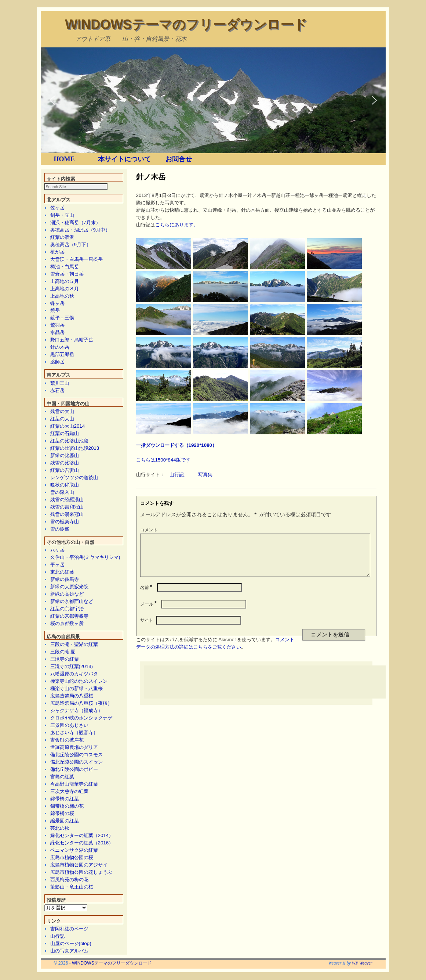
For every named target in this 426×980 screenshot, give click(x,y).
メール (149, 613)
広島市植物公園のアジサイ (79, 865)
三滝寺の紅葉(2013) (72, 667)
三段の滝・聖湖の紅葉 (74, 645)
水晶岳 (57, 333)
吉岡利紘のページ (69, 929)
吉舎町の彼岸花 (67, 740)
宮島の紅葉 (62, 777)
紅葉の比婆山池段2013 (75, 448)
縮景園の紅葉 (65, 821)
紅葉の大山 (62, 419)
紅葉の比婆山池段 (69, 441)
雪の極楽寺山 (65, 522)
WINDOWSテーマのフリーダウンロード (186, 24)
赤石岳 (57, 391)
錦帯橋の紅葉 (65, 799)
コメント (149, 530)
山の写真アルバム (69, 951)
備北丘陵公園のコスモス (77, 755)
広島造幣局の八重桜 (72, 696)
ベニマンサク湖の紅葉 (74, 850)
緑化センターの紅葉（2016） (82, 843)
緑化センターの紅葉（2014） (82, 836)
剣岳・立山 (62, 216)
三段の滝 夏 (63, 652)
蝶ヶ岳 (57, 304)
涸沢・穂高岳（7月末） (75, 223)
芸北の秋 (60, 828)
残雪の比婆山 (65, 463)
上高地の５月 (65, 282)
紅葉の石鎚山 (65, 434)
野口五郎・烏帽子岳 (72, 340)
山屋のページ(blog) (71, 944)
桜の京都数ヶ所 (67, 624)
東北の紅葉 (62, 572)
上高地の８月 (65, 289)
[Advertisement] (277, 691)
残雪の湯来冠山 (67, 515)
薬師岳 (57, 362)
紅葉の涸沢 (62, 238)
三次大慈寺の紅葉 (69, 792)
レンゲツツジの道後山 (74, 478)
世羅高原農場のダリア (74, 748)
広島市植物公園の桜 (72, 858)
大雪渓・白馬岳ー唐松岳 (77, 260)
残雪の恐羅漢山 (67, 500)
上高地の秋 (62, 296)
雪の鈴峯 (60, 529)
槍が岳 (57, 252)
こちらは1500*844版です (163, 460)
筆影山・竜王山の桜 (72, 887)
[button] (52, 100)
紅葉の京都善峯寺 (69, 616)
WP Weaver (362, 963)
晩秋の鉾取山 (65, 485)
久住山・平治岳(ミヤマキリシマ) (85, 558)
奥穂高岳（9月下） (71, 245)
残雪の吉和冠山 (67, 507)
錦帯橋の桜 (62, 814)
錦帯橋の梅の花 (67, 806)
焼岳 (55, 311)
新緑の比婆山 (65, 456)
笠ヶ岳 (57, 208)
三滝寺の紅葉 (65, 659)
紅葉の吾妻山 (65, 471)
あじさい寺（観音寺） (74, 733)
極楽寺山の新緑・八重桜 (77, 689)
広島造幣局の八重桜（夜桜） (81, 703)
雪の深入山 (62, 493)
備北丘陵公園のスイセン (77, 762)
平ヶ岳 (57, 565)
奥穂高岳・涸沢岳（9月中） (80, 230)
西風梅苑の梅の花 (69, 880)
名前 (147, 596)
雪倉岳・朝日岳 (67, 274)
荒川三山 (60, 383)
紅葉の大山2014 (68, 426)
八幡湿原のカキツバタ (74, 674)
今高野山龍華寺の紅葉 (74, 784)
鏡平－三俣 (62, 318)
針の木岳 (60, 347)
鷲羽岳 (57, 325)
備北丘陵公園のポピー (74, 770)
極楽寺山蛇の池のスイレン (79, 681)
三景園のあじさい (69, 726)
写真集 (205, 475)
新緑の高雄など (67, 594)
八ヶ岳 (57, 550)
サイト (147, 629)
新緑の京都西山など (72, 602)
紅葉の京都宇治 (67, 609)
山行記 (57, 936)
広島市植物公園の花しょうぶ (81, 873)
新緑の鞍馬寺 (65, 580)
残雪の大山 (62, 412)
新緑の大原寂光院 (69, 587)
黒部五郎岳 (62, 355)
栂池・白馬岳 (65, 267)
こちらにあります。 (177, 225)
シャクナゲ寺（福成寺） (77, 711)
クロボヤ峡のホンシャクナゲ (81, 718)
